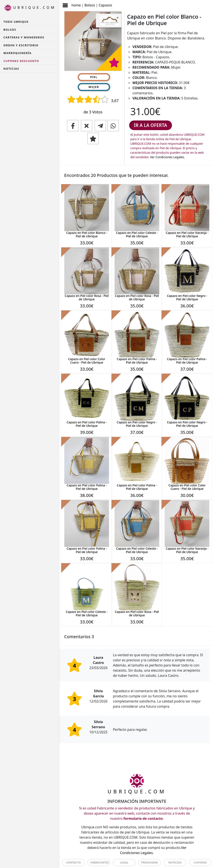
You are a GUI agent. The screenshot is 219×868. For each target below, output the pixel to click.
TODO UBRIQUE (16, 22)
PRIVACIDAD (149, 862)
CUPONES (200, 862)
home (76, 5)
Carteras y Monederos (24, 37)
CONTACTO (73, 862)
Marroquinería (17, 53)
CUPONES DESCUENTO (21, 61)
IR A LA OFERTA (150, 125)
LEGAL (124, 862)
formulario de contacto (143, 818)
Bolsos (90, 5)
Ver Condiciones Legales (167, 157)
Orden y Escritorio (21, 45)
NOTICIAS (11, 69)
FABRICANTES (99, 862)
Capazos (105, 5)
